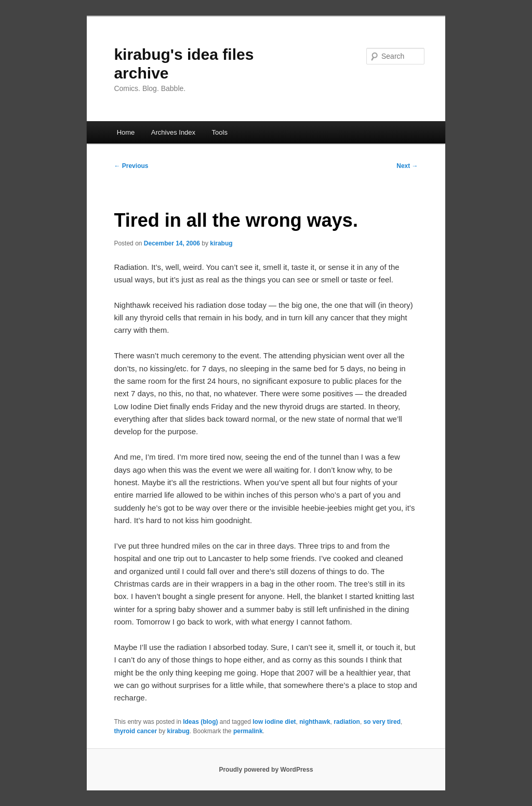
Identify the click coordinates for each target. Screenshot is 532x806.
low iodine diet (274, 722)
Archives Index (173, 132)
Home (126, 132)
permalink (248, 731)
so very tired (382, 722)
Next (407, 166)
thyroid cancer (135, 731)
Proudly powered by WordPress (266, 770)
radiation (347, 722)
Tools (220, 132)
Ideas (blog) (200, 722)
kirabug (221, 243)
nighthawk (315, 722)
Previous (131, 166)
